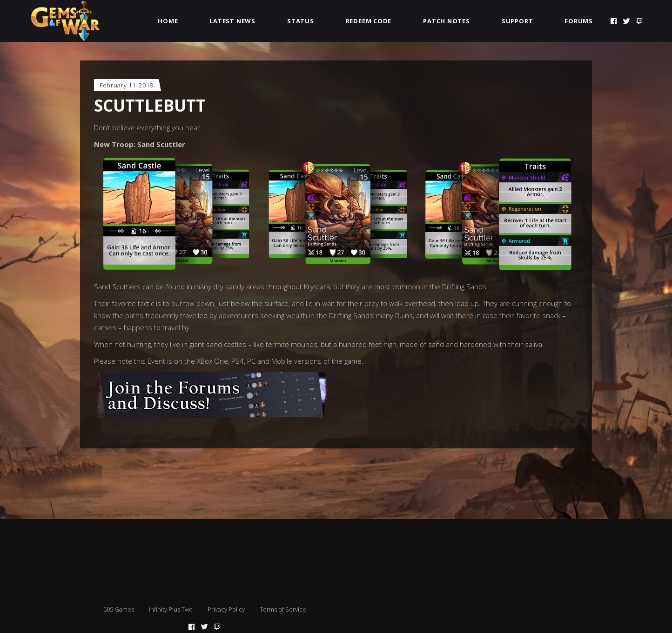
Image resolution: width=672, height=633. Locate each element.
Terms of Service (283, 609)
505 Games (119, 609)
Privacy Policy (226, 609)
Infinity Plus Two (171, 609)
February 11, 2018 (126, 85)
